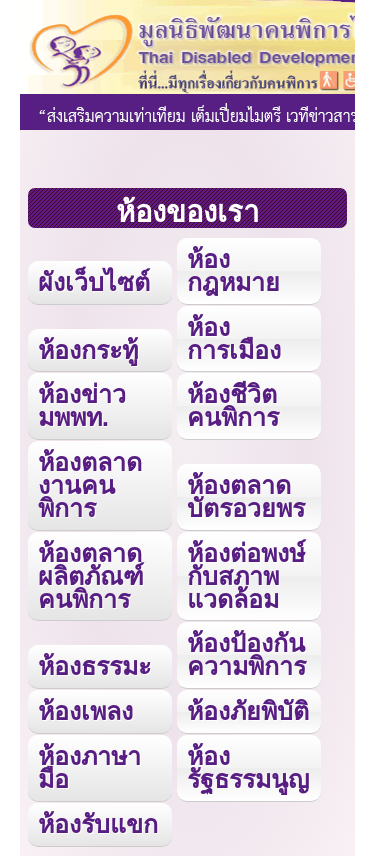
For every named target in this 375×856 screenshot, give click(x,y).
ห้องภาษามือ (89, 767)
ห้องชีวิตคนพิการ (233, 405)
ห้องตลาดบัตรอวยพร (246, 496)
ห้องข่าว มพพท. (82, 405)
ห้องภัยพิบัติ (248, 711)
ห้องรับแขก (98, 824)
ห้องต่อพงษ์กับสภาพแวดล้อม (246, 576)
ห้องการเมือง (234, 338)
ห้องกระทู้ (88, 350)
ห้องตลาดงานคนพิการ (90, 485)
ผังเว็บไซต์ (94, 282)
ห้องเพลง (85, 711)
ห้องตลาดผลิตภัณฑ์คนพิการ (91, 576)
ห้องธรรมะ (94, 666)
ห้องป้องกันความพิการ (246, 654)
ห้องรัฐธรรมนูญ (248, 767)
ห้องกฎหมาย (233, 270)
